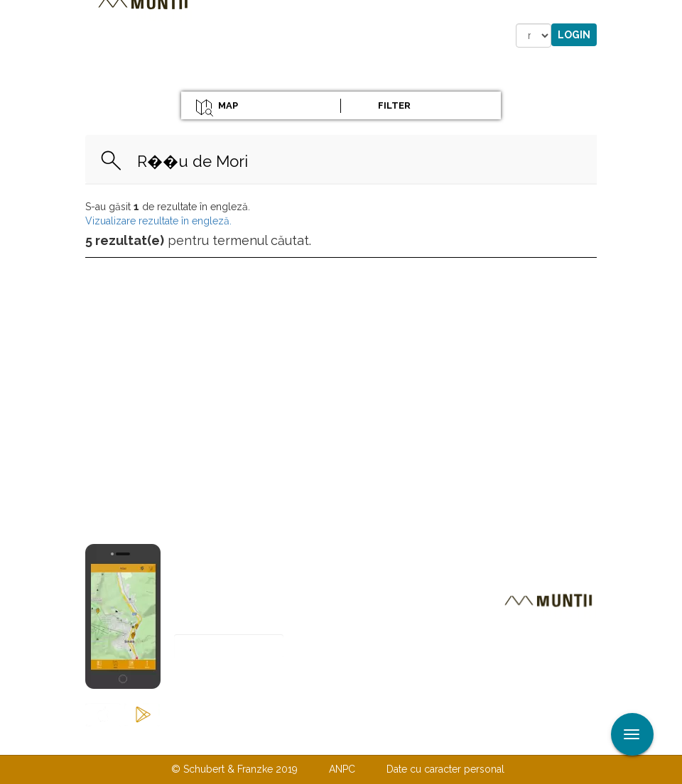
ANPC (342, 769)
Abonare (221, 681)
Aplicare (671, 13)
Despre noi (319, 740)
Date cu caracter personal (445, 769)
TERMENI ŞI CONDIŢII (425, 740)
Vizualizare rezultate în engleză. (158, 221)
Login (574, 35)
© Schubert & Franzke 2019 (234, 769)
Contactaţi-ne (232, 740)
